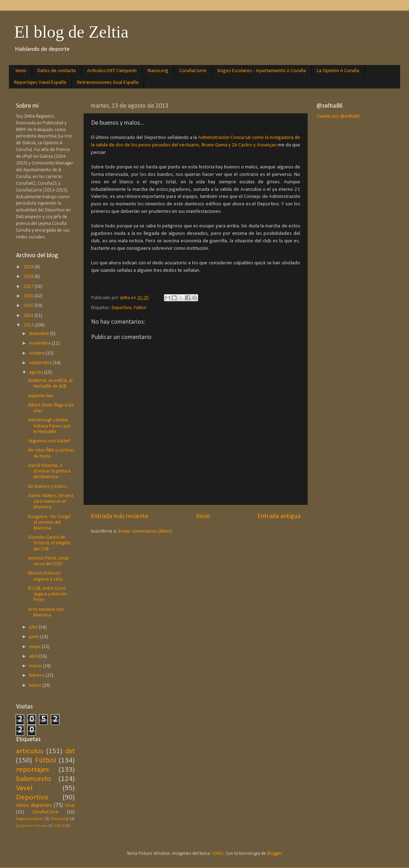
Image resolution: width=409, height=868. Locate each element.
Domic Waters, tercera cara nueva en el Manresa (51, 502)
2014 (29, 316)
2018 (29, 277)
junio (35, 637)
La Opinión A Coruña (338, 71)
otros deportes (34, 805)
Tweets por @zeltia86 (338, 116)
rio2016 (59, 826)
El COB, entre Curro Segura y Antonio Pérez (48, 594)
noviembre (41, 343)
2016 (29, 296)
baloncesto (34, 779)
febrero (37, 676)
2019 (29, 267)
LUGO (218, 854)
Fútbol (140, 308)
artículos (30, 751)
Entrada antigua (279, 516)
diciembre (40, 334)
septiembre (41, 363)
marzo (36, 666)
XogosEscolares (30, 819)
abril (34, 656)
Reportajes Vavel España (40, 83)
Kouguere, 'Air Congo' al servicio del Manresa (50, 522)
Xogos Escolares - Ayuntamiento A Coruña (262, 71)
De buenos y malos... (49, 487)
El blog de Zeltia (71, 32)
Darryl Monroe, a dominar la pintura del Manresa (49, 471)
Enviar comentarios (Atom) (145, 531)
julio (34, 627)
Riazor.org (158, 71)
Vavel (24, 788)
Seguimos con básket (49, 441)
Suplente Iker (41, 396)
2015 (29, 306)
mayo (35, 647)
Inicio (21, 71)
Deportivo (122, 308)
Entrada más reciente (120, 516)
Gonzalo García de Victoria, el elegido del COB (49, 543)
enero (36, 686)
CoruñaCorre (193, 71)
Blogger (274, 854)
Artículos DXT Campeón (112, 71)
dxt (70, 751)
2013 (29, 325)
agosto (37, 373)
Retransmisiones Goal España (108, 83)
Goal (70, 806)
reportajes (33, 770)
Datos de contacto (57, 71)
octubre (38, 353)
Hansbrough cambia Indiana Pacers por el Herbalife (49, 426)
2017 (29, 287)
